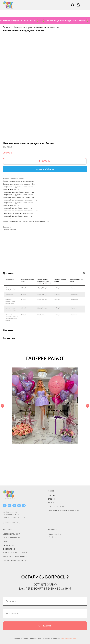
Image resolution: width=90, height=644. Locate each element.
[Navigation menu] (85, 5)
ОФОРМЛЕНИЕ (9, 549)
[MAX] (24, 506)
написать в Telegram (45, 169)
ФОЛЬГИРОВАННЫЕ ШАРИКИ (15, 556)
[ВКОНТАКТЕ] (5, 506)
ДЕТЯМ (6, 542)
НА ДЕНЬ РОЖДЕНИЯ (11, 538)
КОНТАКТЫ (53, 530)
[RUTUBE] (14, 506)
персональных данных (69, 638)
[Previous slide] (2, 406)
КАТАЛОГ (7, 530)
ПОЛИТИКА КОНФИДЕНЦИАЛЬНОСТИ (64, 510)
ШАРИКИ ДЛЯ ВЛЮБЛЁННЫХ (15, 560)
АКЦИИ (51, 503)
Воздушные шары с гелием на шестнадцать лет (37, 27)
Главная (7, 27)
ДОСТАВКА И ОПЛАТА (57, 506)
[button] (73, 5)
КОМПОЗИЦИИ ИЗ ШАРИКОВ (15, 553)
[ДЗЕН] (19, 506)
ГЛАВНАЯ (52, 495)
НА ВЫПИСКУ (8, 545)
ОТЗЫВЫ (51, 499)
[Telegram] (9, 506)
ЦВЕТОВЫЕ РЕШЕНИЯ (11, 534)
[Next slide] (88, 406)
